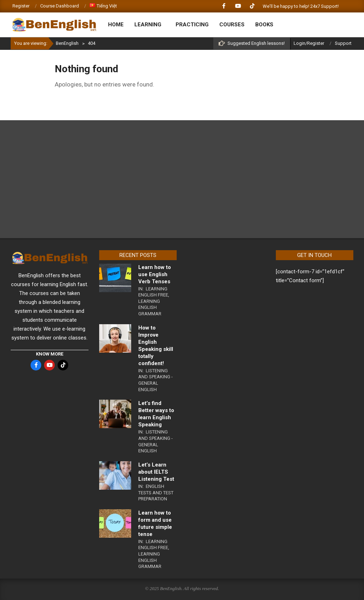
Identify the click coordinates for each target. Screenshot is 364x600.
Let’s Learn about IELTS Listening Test (156, 472)
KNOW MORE (50, 354)
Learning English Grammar (150, 307)
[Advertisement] (182, 179)
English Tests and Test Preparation (156, 493)
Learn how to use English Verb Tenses (155, 274)
